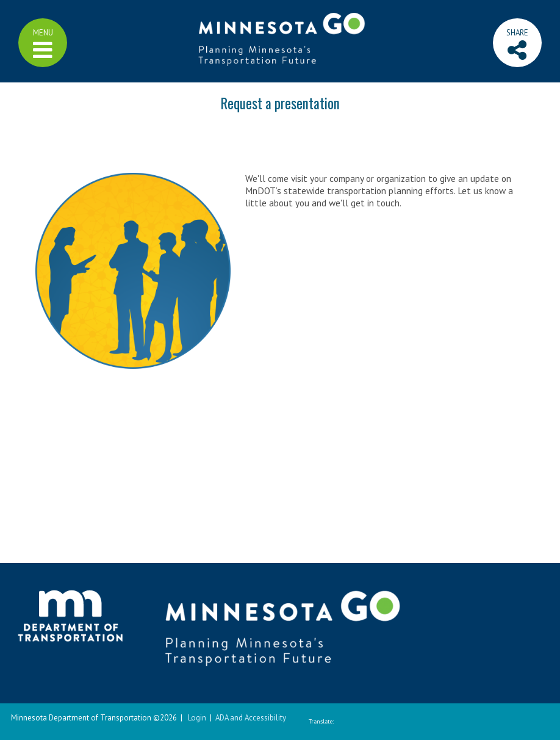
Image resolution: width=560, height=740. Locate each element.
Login (197, 718)
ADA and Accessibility (251, 718)
